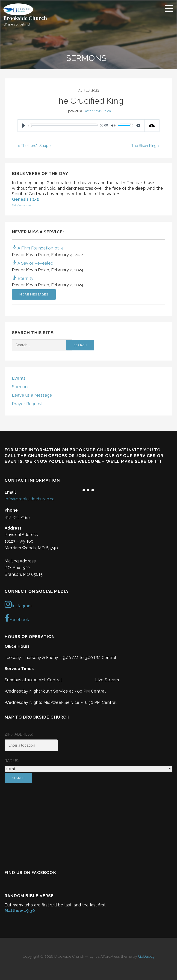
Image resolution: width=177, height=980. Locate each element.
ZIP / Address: (19, 734)
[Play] (24, 126)
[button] (170, 8)
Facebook (17, 618)
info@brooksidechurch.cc (29, 499)
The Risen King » (145, 146)
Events (19, 378)
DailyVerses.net (22, 205)
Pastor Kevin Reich (97, 111)
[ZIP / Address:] (31, 745)
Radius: (12, 761)
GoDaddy (146, 956)
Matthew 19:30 (20, 910)
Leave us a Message (32, 395)
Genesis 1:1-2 (25, 199)
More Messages (34, 294)
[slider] (63, 126)
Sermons (21, 387)
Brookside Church (25, 18)
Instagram (18, 604)
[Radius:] (88, 769)
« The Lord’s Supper (35, 146)
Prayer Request (27, 404)
